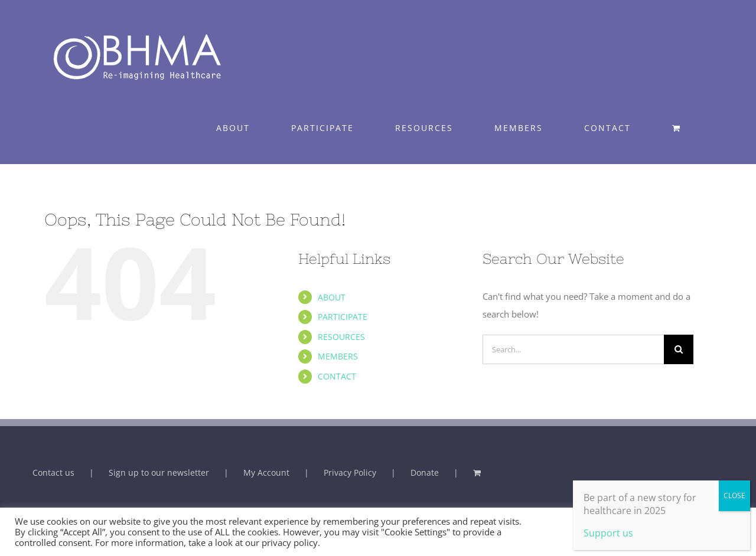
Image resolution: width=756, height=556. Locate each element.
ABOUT (332, 297)
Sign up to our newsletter (159, 472)
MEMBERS (338, 356)
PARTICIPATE (343, 317)
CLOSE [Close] (734, 496)
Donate (425, 472)
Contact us (53, 472)
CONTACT (337, 376)
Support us (608, 533)
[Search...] (573, 349)
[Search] (679, 349)
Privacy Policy (350, 472)
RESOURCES (341, 337)
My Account (266, 472)
